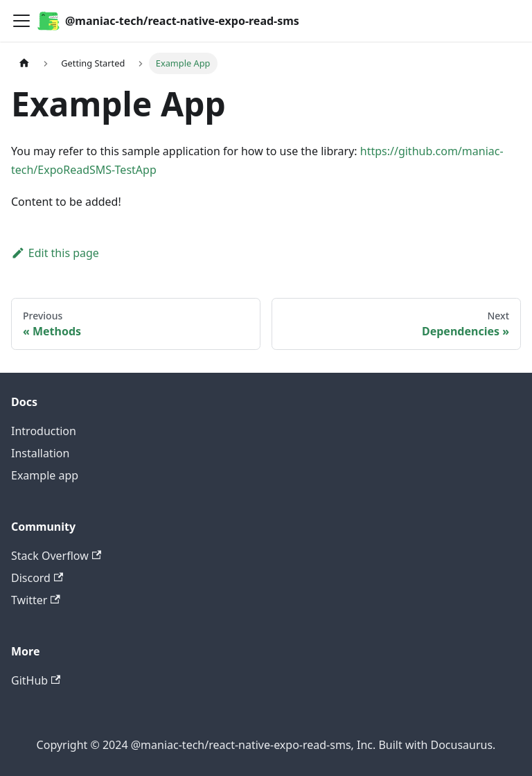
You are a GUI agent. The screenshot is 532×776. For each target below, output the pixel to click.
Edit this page (55, 253)
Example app (45, 475)
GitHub (36, 680)
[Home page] (24, 63)
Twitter (36, 600)
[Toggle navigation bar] (21, 21)
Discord (37, 578)
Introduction (44, 431)
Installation (40, 453)
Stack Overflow (56, 556)
